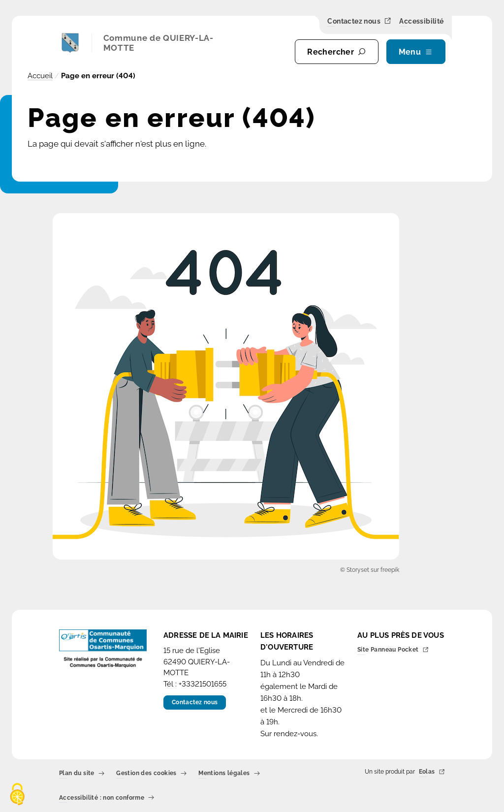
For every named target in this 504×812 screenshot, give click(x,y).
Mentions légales (229, 774)
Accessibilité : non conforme (107, 798)
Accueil (40, 76)
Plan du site (82, 774)
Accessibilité (421, 22)
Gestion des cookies (151, 774)
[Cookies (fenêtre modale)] (17, 795)
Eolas (432, 772)
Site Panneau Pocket (393, 650)
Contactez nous (359, 21)
